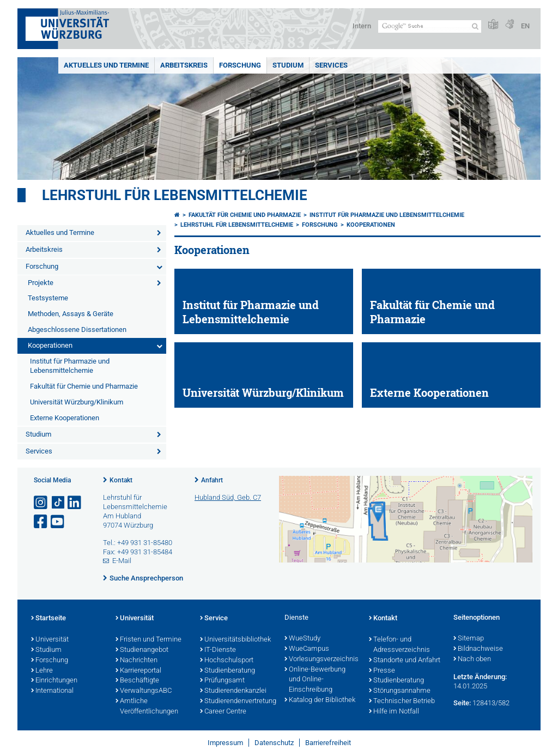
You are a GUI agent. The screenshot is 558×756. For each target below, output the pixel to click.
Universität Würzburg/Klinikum (77, 402)
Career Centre (223, 712)
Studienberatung (228, 671)
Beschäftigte (137, 681)
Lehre (42, 671)
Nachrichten (137, 661)
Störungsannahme (400, 691)
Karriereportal (138, 671)
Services (331, 65)
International (52, 691)
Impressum (225, 743)
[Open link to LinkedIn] (75, 503)
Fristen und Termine (148, 640)
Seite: (462, 703)
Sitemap (469, 639)
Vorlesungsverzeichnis (321, 660)
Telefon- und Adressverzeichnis (399, 645)
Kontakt (121, 480)
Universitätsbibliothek (235, 640)
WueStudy (302, 639)
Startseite (48, 619)
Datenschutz (274, 743)
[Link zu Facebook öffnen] (41, 522)
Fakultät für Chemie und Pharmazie (84, 386)
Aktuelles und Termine (106, 65)
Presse (382, 671)
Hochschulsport (227, 661)
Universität (50, 640)
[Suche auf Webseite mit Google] (430, 26)
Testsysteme (48, 298)
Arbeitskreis (184, 65)
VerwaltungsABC (144, 691)
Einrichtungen (54, 681)
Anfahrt (212, 480)
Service (214, 619)
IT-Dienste (218, 650)
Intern (362, 26)
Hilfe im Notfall (394, 712)
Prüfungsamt (222, 681)
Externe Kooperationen (65, 418)
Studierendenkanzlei (233, 691)
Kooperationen (50, 345)
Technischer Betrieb (402, 701)
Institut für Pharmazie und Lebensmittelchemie (70, 366)
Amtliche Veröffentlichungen (147, 707)
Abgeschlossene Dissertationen (77, 329)
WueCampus (307, 649)
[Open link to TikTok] (58, 503)
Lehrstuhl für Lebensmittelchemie (175, 195)
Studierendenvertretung (237, 701)
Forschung (240, 65)
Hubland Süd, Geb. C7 (228, 497)
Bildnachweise (478, 649)
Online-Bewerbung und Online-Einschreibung (315, 680)
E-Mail (122, 561)
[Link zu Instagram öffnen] (41, 503)
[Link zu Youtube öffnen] (58, 522)
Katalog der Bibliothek (320, 700)
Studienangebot (142, 650)
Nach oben (472, 660)
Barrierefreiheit (328, 743)
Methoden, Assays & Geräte (71, 314)
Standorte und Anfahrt (405, 661)
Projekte (41, 283)
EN (525, 26)
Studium (288, 65)
